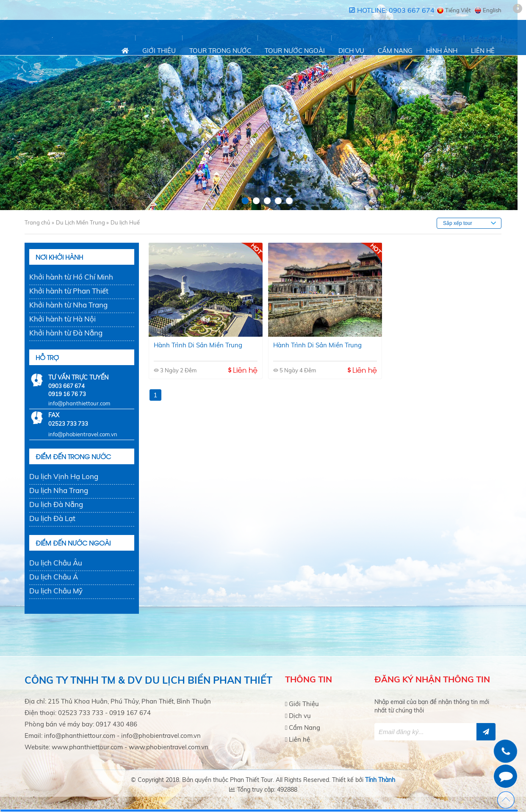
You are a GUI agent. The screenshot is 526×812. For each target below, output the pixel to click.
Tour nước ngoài (295, 51)
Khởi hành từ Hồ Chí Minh (71, 277)
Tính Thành (380, 780)
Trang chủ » (39, 222)
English (492, 10)
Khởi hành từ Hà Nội (62, 319)
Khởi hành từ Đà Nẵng (66, 333)
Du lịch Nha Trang (59, 490)
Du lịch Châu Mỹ (56, 591)
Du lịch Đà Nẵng (56, 504)
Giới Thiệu (159, 51)
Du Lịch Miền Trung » (82, 222)
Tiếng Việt (458, 10)
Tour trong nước (220, 51)
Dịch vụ (351, 51)
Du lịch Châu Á (54, 577)
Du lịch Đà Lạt (52, 518)
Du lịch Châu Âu (56, 563)
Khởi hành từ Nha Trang (68, 305)
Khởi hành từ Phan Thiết (69, 291)
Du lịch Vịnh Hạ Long (64, 476)
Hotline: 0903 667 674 (396, 10)
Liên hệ (483, 51)
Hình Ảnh (442, 51)
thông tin (466, 679)
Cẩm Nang (395, 51)
